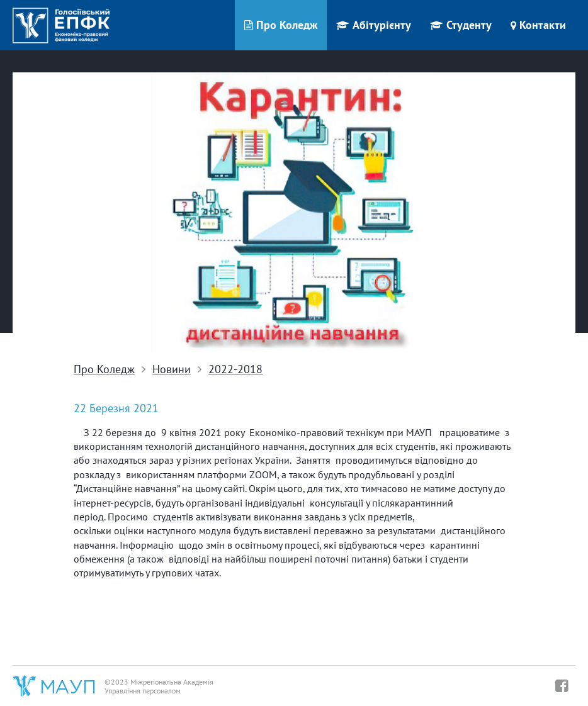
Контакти (538, 25)
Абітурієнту (374, 25)
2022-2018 (235, 370)
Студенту (461, 25)
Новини (172, 370)
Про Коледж (281, 25)
